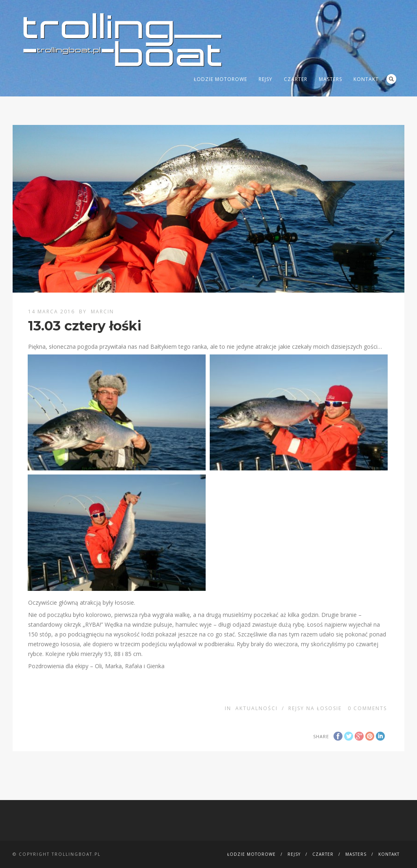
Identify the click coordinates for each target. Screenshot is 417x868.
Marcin (102, 312)
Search (391, 79)
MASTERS (330, 79)
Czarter (296, 79)
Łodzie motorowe (221, 79)
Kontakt (366, 79)
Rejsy (266, 79)
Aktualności (257, 708)
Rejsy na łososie (315, 708)
